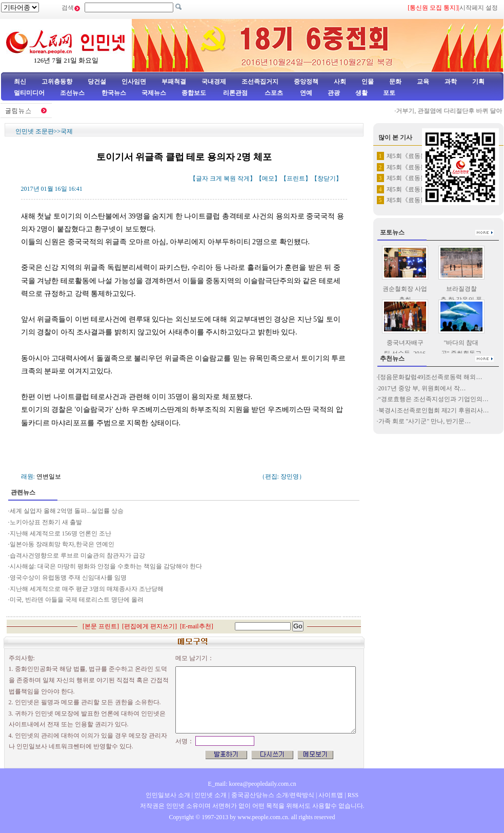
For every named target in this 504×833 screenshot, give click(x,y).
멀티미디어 (29, 93)
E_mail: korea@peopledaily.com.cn (252, 784)
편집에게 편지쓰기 (149, 626)
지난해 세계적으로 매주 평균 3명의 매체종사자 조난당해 (87, 589)
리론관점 (235, 93)
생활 (361, 93)
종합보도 (194, 93)
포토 (389, 93)
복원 (230, 179)
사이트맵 (331, 795)
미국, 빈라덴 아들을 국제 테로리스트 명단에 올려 (77, 600)
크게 (216, 179)
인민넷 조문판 (35, 131)
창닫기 (327, 179)
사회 (340, 82)
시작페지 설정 (479, 8)
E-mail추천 (197, 626)
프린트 (296, 179)
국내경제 (214, 82)
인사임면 (134, 82)
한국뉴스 (114, 93)
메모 (268, 179)
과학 (451, 82)
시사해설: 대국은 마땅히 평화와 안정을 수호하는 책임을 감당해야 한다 (106, 566)
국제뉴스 (154, 93)
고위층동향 (57, 82)
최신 (20, 82)
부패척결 (174, 82)
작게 (244, 179)
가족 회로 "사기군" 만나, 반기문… (425, 421)
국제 (67, 131)
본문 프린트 (101, 626)
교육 (423, 82)
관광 (334, 93)
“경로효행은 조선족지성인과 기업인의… (434, 399)
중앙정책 (306, 82)
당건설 (97, 82)
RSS (353, 795)
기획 (478, 82)
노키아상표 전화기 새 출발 (46, 522)
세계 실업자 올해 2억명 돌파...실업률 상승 (67, 511)
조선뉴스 (73, 93)
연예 (305, 93)
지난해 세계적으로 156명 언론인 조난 (61, 533)
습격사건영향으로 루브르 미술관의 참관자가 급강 (77, 556)
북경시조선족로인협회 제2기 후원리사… (434, 410)
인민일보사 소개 (168, 795)
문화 (395, 82)
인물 (368, 82)
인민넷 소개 (210, 795)
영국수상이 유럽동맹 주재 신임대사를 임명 (68, 578)
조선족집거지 (260, 82)
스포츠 (273, 93)
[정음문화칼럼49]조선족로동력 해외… (430, 377)
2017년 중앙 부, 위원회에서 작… (422, 388)
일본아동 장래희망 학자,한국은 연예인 (62, 544)
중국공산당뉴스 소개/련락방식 (273, 795)
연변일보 (49, 477)
